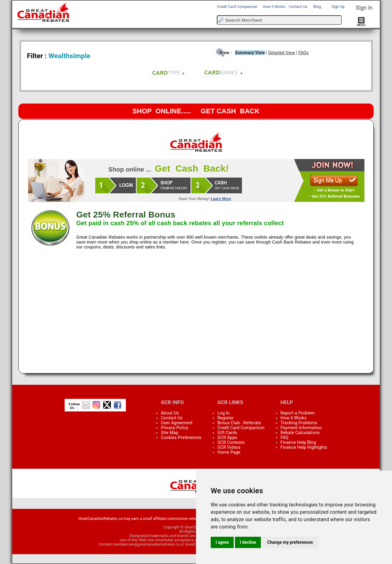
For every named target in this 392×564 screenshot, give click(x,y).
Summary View (250, 53)
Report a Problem (298, 413)
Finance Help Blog (298, 442)
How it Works (294, 418)
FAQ (285, 437)
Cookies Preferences (181, 437)
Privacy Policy (174, 428)
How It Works (274, 7)
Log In (224, 413)
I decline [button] (248, 542)
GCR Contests (231, 442)
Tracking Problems (299, 423)
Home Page (229, 452)
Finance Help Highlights (304, 447)
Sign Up (338, 7)
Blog (317, 7)
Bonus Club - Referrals (239, 423)
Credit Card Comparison (237, 7)
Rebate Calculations (300, 433)
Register (226, 418)
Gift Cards (227, 433)
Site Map (170, 433)
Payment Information (301, 428)
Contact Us (298, 7)
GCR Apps (227, 437)
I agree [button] (222, 542)
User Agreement (177, 423)
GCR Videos (229, 447)
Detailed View (282, 53)
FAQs (303, 53)
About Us (170, 413)
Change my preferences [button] (290, 542)
